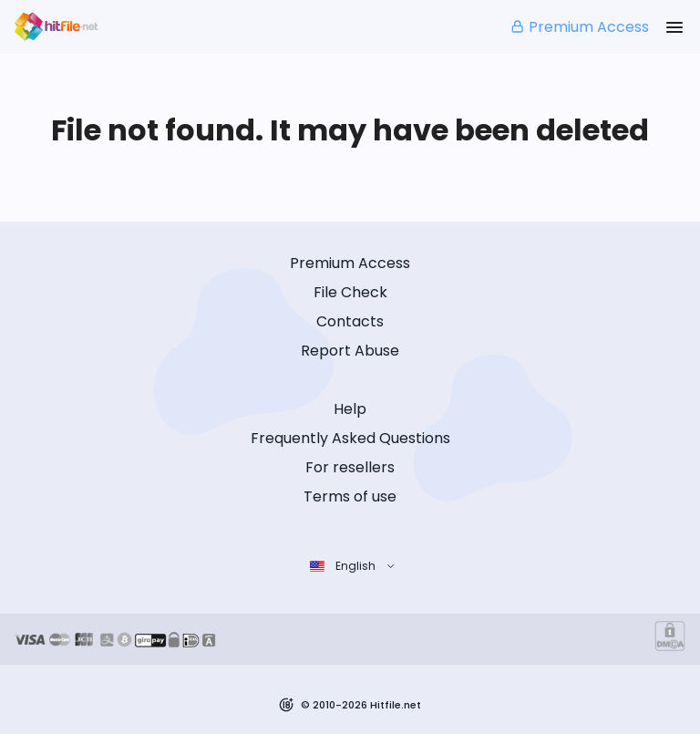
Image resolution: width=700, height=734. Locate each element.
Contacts (350, 321)
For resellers (350, 467)
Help (350, 409)
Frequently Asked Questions (350, 438)
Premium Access (579, 27)
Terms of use (350, 496)
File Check (350, 292)
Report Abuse (350, 351)
